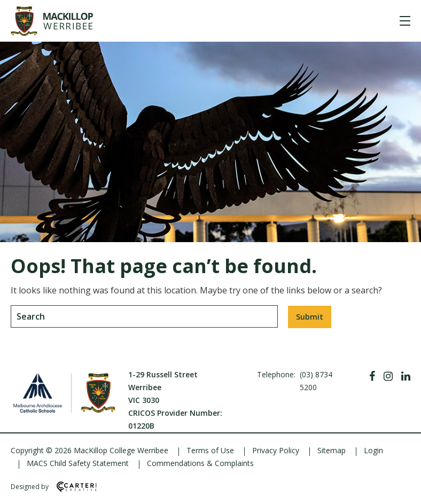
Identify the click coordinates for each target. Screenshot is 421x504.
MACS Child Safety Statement (78, 463)
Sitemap (332, 450)
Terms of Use (210, 450)
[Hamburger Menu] (405, 21)
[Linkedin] (406, 376)
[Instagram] (388, 376)
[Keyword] (144, 316)
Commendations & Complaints (200, 463)
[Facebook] (372, 376)
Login (373, 450)
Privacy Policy (276, 450)
